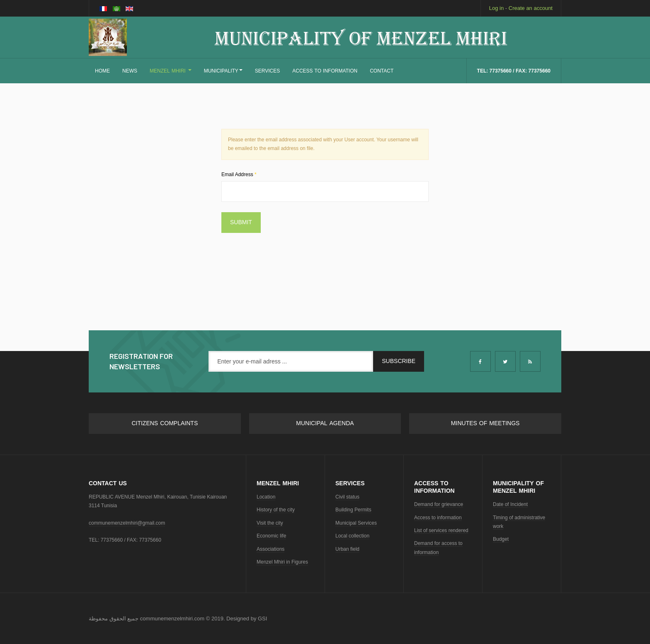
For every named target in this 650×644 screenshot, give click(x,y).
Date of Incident (510, 504)
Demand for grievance (439, 504)
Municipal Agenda (325, 423)
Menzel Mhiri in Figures (282, 562)
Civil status (347, 497)
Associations (270, 549)
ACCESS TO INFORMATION (325, 71)
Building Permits (353, 510)
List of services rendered (441, 530)
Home (102, 71)
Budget (501, 539)
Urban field (347, 549)
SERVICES (267, 71)
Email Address (239, 174)
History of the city (276, 510)
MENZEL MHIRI (171, 71)
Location (266, 497)
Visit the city (270, 523)
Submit (241, 222)
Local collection (352, 536)
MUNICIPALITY (223, 71)
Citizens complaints (165, 423)
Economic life (271, 536)
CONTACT (382, 71)
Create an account (531, 8)
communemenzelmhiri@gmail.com (127, 523)
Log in (496, 8)
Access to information (438, 518)
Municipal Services (356, 523)
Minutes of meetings (485, 423)
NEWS (130, 71)
